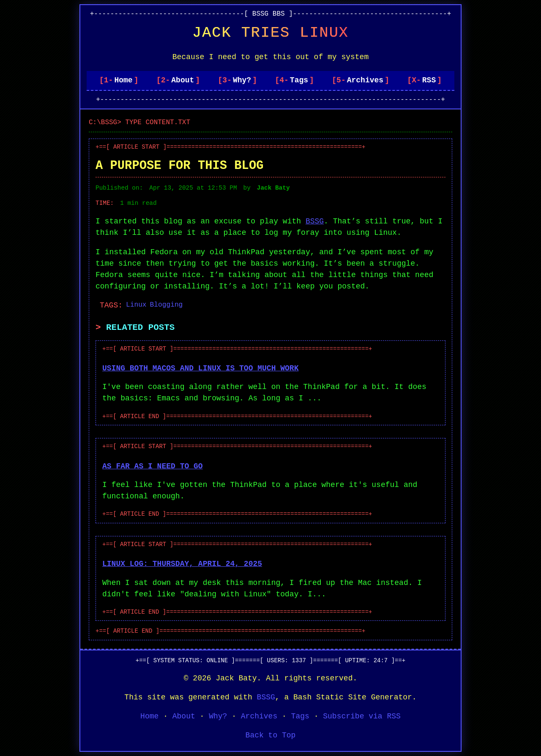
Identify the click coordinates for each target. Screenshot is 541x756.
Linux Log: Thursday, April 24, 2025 (182, 564)
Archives (365, 80)
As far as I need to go (153, 466)
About (183, 80)
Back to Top (271, 735)
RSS (429, 80)
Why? (242, 80)
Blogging (167, 305)
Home (123, 80)
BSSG (315, 221)
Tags (299, 80)
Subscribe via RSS (362, 716)
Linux (136, 305)
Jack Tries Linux (270, 33)
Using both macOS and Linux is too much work (200, 368)
